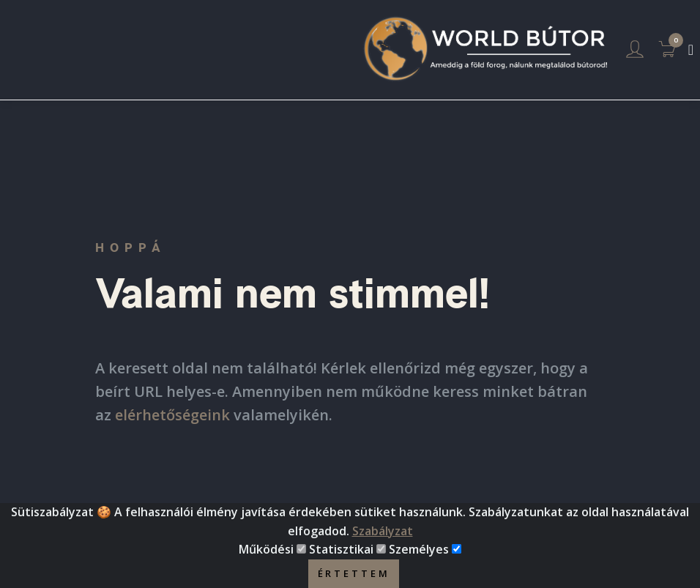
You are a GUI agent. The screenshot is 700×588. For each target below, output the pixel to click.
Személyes (419, 549)
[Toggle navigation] (691, 50)
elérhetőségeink (172, 415)
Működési (266, 549)
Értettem (354, 573)
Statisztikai (341, 549)
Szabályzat (383, 531)
